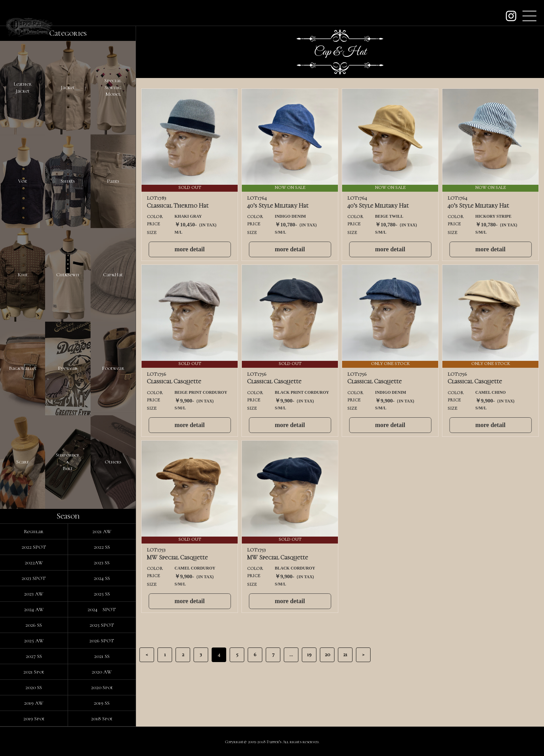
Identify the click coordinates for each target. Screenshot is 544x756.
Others (113, 462)
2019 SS (102, 703)
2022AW (34, 563)
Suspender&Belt (68, 462)
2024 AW (34, 609)
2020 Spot (102, 687)
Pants (113, 181)
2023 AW (34, 594)
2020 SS (34, 687)
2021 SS (102, 656)
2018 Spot (102, 719)
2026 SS (34, 625)
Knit (23, 275)
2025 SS (102, 594)
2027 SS (34, 656)
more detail (190, 249)
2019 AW (34, 703)
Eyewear (68, 368)
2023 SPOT (34, 578)
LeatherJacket (23, 87)
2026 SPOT (102, 641)
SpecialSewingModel (113, 87)
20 (327, 654)
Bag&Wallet (23, 368)
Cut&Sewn (68, 275)
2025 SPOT (102, 625)
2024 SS (102, 578)
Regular (34, 531)
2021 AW (102, 531)
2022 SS (102, 547)
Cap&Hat (113, 275)
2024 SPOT (102, 609)
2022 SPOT (34, 547)
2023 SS (102, 563)
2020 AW (102, 672)
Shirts (68, 181)
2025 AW (34, 641)
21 (345, 654)
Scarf (23, 462)
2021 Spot (34, 672)
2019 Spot (34, 719)
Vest (23, 181)
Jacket (68, 87)
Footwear (113, 368)
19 (309, 654)
